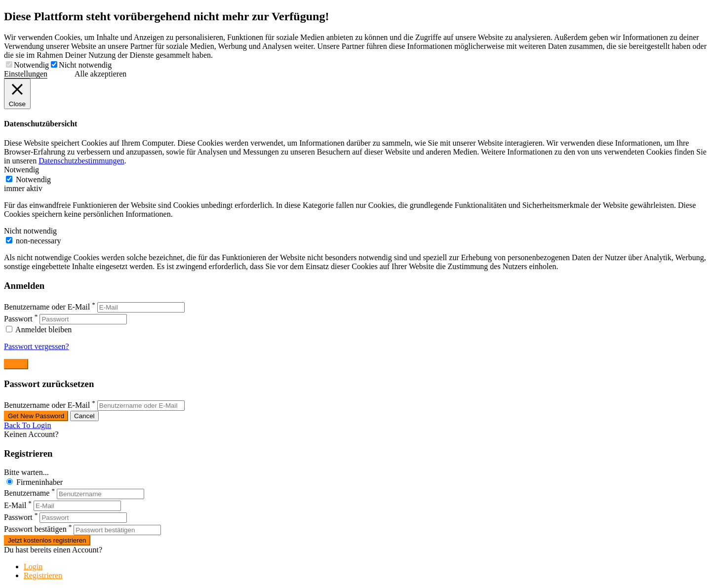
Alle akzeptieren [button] (100, 74)
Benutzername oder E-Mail (47, 307)
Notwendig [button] (21, 170)
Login (33, 567)
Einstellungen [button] (26, 74)
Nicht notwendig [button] (30, 231)
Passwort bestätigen (35, 529)
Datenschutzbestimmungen (81, 161)
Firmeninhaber (39, 482)
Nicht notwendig (85, 65)
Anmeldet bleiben (39, 330)
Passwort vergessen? (37, 346)
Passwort (18, 319)
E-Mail (15, 505)
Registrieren (43, 575)
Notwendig (31, 65)
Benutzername (27, 493)
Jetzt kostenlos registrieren (47, 540)
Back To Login (27, 425)
